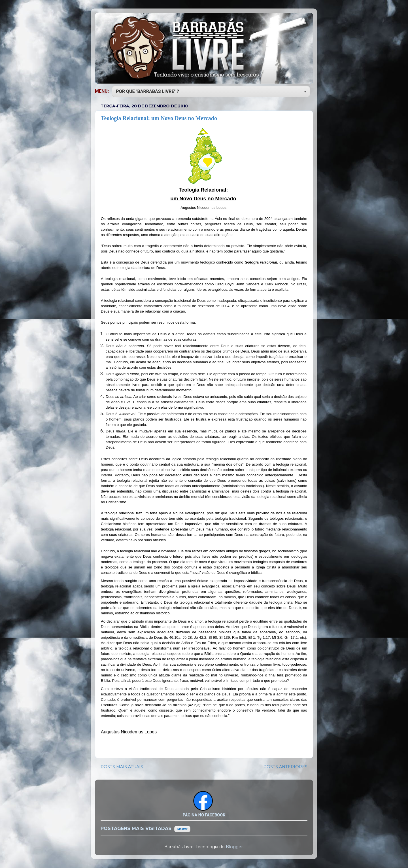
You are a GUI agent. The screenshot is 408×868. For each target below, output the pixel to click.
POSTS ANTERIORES (285, 767)
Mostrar (182, 829)
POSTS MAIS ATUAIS (122, 767)
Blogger (234, 847)
